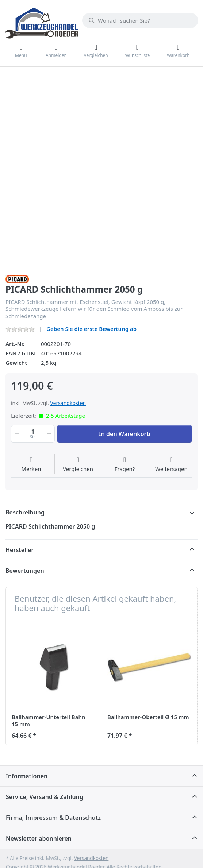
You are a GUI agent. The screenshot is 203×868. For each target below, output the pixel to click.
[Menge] (33, 434)
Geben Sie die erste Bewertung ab (91, 329)
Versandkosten (68, 403)
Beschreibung (25, 512)
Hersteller (20, 550)
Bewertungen (25, 571)
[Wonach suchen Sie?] (140, 20)
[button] (16, 434)
